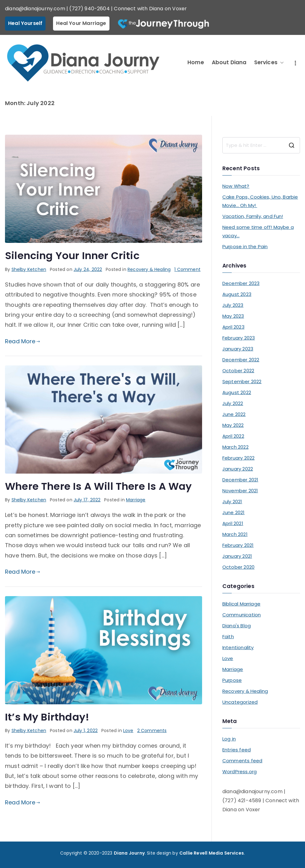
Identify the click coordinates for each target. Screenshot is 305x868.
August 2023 (237, 294)
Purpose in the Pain (245, 246)
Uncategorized (240, 702)
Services (269, 63)
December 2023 (241, 283)
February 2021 (238, 545)
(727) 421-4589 (242, 800)
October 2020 (238, 567)
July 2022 (233, 403)
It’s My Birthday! (47, 717)
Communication (242, 615)
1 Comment (187, 269)
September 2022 (242, 381)
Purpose (232, 680)
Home (196, 62)
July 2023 (233, 305)
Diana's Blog (237, 626)
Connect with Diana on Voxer (150, 9)
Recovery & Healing (149, 269)
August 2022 (237, 392)
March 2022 (235, 447)
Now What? (236, 186)
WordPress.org (240, 772)
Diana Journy (129, 853)
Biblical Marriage (241, 604)
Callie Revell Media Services (212, 853)
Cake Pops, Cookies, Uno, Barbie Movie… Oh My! (260, 201)
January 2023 (238, 349)
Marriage (136, 500)
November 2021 (240, 491)
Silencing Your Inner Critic (72, 256)
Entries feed (237, 750)
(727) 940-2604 (90, 9)
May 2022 (233, 425)
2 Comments (152, 731)
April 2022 (233, 436)
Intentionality (238, 647)
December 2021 (240, 480)
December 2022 (241, 360)
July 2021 (232, 502)
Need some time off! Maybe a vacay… (258, 231)
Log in (229, 739)
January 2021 (237, 556)
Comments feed (242, 761)
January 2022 (238, 469)
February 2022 (238, 458)
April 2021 (233, 523)
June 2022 (234, 414)
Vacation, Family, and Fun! (253, 216)
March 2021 (235, 534)
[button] (281, 63)
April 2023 (233, 327)
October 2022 (238, 371)
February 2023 (239, 338)
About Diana (229, 62)
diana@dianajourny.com (35, 9)
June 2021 (234, 512)
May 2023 (233, 316)
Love (128, 731)
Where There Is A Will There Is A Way (98, 486)
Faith (228, 637)
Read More (22, 341)
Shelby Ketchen (29, 269)
